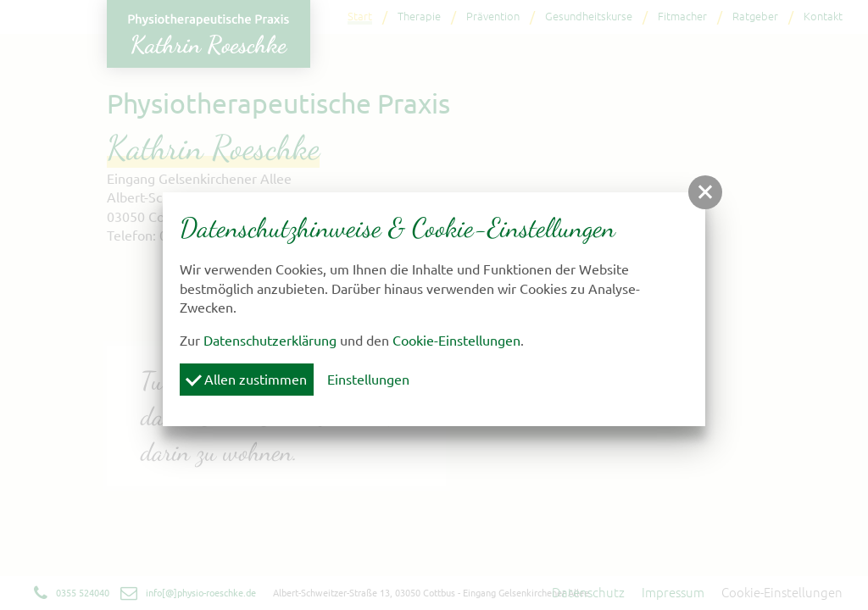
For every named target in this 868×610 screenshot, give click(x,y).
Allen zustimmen (246, 379)
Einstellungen (368, 380)
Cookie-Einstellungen (456, 341)
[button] (705, 192)
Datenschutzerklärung (270, 341)
